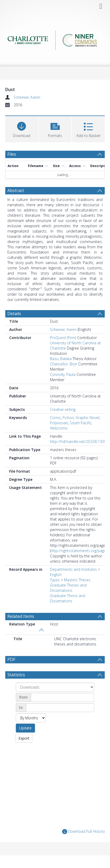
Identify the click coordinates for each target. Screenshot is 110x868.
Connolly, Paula (63, 374)
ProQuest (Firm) (63, 338)
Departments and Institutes (73, 569)
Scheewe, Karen (27, 97)
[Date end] (60, 708)
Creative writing (63, 409)
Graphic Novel (87, 418)
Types (55, 580)
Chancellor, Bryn (64, 364)
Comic (55, 418)
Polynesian (59, 423)
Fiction (68, 418)
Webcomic (59, 428)
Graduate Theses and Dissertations (68, 588)
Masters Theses (77, 580)
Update (25, 728)
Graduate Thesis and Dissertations (68, 598)
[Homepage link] (55, 40)
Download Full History (83, 832)
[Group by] (55, 687)
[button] (55, 128)
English (56, 575)
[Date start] (62, 697)
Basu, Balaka (61, 359)
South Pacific (81, 423)
